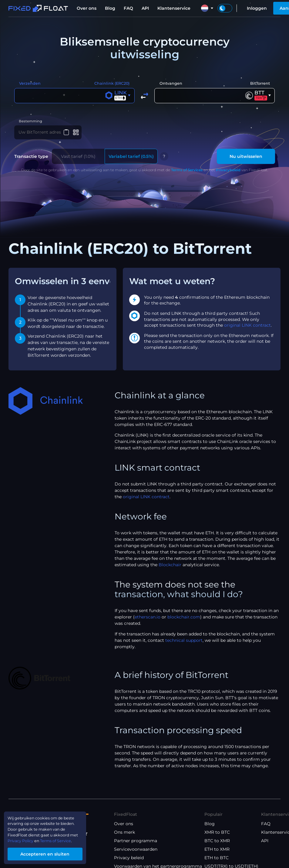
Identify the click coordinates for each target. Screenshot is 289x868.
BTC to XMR (217, 841)
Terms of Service (64, 839)
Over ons (87, 8)
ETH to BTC (217, 858)
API (145, 8)
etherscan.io (148, 618)
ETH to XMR (217, 850)
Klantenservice (174, 8)
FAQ (128, 8)
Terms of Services (187, 171)
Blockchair (170, 566)
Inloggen (257, 8)
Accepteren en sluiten (50, 853)
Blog (110, 8)
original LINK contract (247, 326)
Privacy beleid (129, 858)
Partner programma (136, 841)
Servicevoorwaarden (136, 850)
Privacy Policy (24, 839)
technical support (184, 641)
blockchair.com (184, 618)
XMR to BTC (217, 833)
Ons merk (124, 833)
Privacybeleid (228, 171)
